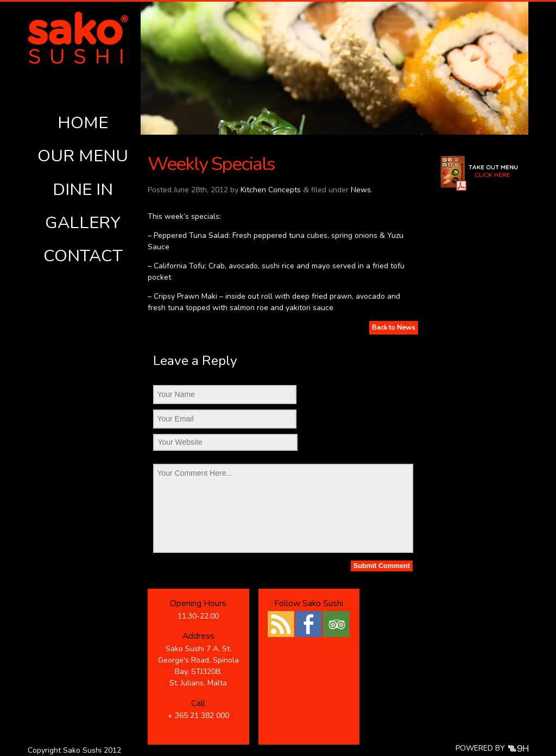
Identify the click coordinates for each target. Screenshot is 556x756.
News (361, 190)
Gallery (83, 223)
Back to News (394, 327)
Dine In (83, 190)
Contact (83, 256)
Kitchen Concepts (271, 190)
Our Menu (83, 156)
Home (83, 123)
